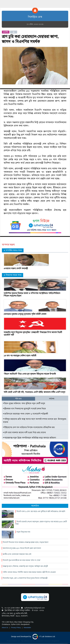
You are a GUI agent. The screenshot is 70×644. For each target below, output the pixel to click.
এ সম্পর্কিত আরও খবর (13, 250)
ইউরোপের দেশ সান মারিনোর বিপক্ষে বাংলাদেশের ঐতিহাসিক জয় (29, 427)
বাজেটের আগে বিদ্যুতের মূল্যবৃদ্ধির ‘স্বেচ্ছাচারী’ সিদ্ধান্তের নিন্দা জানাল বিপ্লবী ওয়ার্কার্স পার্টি (33, 334)
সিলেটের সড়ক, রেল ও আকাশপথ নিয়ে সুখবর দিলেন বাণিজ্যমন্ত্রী (25, 578)
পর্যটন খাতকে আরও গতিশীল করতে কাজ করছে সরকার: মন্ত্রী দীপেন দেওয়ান (29, 572)
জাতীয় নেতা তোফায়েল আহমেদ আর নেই (17, 554)
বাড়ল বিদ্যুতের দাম (23, 532)
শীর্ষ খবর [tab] (18, 399)
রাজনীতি (6, 32)
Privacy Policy (16, 628)
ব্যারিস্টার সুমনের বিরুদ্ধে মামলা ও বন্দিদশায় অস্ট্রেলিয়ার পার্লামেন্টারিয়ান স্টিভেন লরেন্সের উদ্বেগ (32, 294)
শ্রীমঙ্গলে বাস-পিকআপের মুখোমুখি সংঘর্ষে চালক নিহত (24, 409)
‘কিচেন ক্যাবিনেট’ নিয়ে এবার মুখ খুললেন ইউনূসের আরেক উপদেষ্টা (30, 374)
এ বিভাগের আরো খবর (13, 275)
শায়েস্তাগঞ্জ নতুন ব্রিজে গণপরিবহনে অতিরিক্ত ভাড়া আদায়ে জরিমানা (30, 438)
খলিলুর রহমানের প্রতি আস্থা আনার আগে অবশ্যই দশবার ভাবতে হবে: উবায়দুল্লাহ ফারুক (35, 421)
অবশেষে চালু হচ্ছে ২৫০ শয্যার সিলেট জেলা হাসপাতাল (22, 548)
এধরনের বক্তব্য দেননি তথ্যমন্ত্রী (16, 268)
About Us (5, 628)
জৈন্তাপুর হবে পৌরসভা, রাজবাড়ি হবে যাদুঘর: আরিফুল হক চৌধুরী (25, 566)
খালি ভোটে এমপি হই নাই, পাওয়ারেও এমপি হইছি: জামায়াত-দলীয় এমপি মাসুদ (34, 392)
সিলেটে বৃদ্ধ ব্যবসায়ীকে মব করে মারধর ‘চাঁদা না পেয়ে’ (22, 560)
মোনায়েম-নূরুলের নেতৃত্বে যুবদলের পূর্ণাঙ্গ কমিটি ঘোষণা (25, 314)
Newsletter (27, 628)
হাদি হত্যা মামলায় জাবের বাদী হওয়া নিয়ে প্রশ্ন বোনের (24, 432)
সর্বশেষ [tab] (52, 399)
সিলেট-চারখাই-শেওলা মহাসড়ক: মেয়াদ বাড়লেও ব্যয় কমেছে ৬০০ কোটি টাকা (41, 523)
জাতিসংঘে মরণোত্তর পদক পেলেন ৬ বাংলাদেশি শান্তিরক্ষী (26, 414)
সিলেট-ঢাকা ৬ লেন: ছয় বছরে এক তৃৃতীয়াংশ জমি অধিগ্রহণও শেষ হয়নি (41, 511)
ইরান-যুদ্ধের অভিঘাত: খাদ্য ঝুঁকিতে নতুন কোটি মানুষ (24, 403)
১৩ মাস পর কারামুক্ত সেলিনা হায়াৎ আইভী (20, 356)
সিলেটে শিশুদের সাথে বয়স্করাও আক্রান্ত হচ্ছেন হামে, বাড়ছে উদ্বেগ (26, 542)
